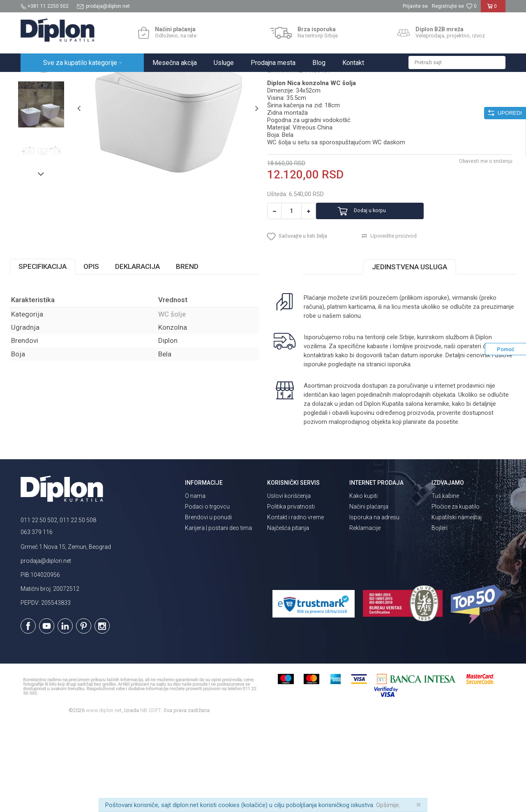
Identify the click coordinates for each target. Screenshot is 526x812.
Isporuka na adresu (374, 606)
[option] (51, 136)
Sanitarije (116, 81)
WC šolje (144, 81)
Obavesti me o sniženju (475, 241)
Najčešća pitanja (288, 617)
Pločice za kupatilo (456, 595)
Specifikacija (54, 355)
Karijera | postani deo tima (218, 617)
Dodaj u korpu (384, 291)
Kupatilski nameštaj (457, 606)
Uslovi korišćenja (289, 585)
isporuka (417, 453)
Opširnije (388, 805)
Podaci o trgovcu (207, 595)
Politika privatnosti (291, 595)
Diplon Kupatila (39, 81)
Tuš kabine (445, 585)
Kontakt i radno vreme (295, 606)
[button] (457, 62)
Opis (102, 355)
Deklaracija (149, 355)
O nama (195, 585)
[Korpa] (493, 9)
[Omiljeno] (471, 6)
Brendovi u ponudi (208, 606)
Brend (198, 355)
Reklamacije (365, 617)
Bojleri (439, 617)
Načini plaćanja (369, 595)
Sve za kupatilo (81, 81)
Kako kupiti (363, 585)
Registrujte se (448, 6)
